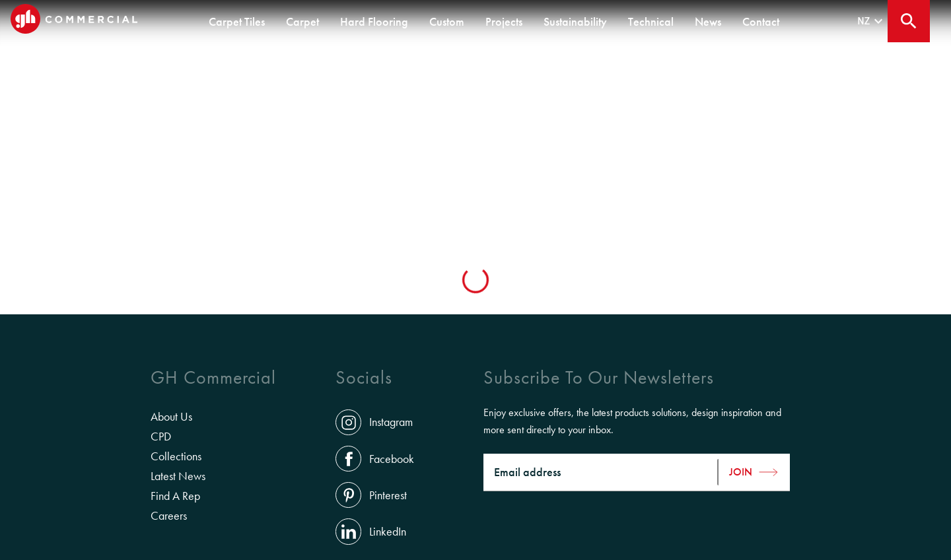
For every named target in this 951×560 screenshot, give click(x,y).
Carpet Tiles (237, 21)
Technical (651, 21)
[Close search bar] (909, 21)
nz (872, 21)
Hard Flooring (374, 21)
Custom (447, 21)
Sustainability (575, 21)
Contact (761, 21)
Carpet (302, 21)
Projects (504, 21)
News (708, 21)
